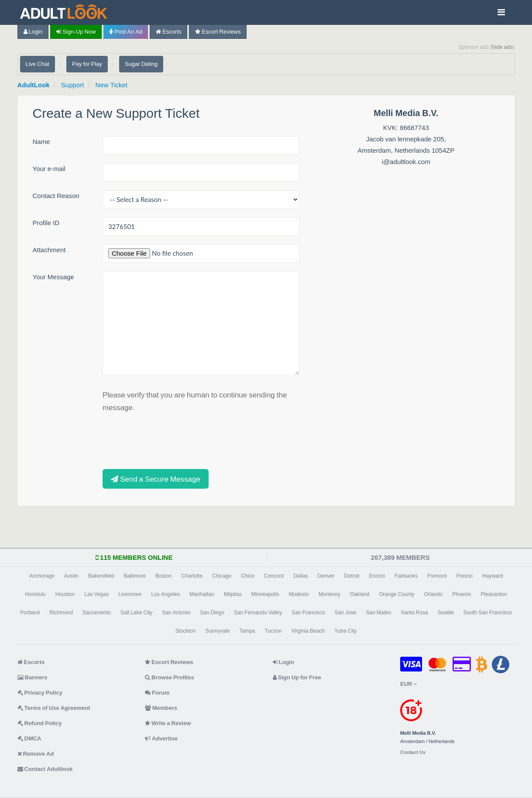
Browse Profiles (170, 677)
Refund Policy (40, 723)
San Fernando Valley (258, 613)
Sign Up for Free (297, 677)
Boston (163, 576)
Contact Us (413, 752)
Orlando (434, 594)
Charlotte (192, 576)
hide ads (503, 47)
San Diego (212, 613)
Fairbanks (406, 576)
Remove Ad (36, 754)
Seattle (446, 613)
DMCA (29, 738)
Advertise (161, 738)
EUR (408, 684)
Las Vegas (96, 594)
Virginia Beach (308, 631)
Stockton (186, 631)
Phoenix (462, 594)
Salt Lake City (136, 613)
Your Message (53, 277)
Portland (30, 613)
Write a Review (168, 723)
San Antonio (176, 613)
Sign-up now (76, 32)
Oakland (360, 594)
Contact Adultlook (45, 769)
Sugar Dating (141, 64)
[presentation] (169, 440)
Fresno (465, 576)
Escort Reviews (218, 32)
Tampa (247, 631)
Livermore (130, 594)
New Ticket (112, 85)
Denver (326, 576)
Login (33, 32)
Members (161, 708)
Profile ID (46, 223)
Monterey (329, 594)
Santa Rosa (414, 613)
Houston (65, 594)
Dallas (300, 576)
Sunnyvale (217, 631)
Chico (248, 576)
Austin (71, 576)
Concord (274, 576)
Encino (377, 576)
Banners (33, 677)
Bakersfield (101, 576)
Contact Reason (56, 196)
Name (41, 142)
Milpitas (233, 594)
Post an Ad (126, 32)
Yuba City (345, 631)
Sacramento (97, 613)
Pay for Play (87, 64)
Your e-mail (49, 169)
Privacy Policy (40, 693)
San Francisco (308, 613)
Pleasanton (494, 594)
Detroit (352, 576)
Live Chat (38, 64)
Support (73, 85)
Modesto (299, 594)
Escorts (168, 32)
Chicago (222, 576)
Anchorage (42, 576)
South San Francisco (488, 613)
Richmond (61, 613)
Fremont (437, 576)
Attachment (49, 250)
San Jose (346, 613)
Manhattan (202, 594)
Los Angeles (166, 594)
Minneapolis (265, 594)
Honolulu (35, 594)
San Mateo (379, 613)
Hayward (493, 576)
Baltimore (135, 576)
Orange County (396, 594)
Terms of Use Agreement (54, 708)
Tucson (273, 631)
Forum (157, 693)
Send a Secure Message (156, 479)
